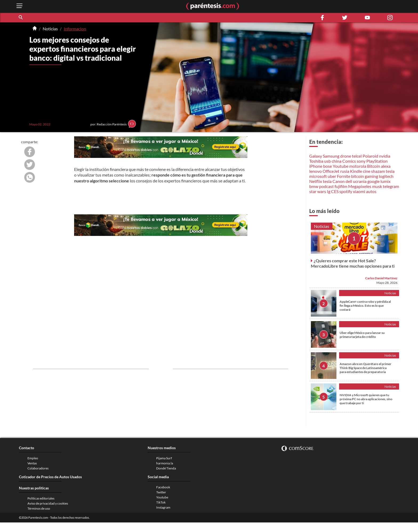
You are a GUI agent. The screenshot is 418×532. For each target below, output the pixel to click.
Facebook (163, 487)
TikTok (161, 502)
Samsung (331, 156)
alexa (386, 166)
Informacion (75, 29)
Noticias (50, 29)
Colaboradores (38, 468)
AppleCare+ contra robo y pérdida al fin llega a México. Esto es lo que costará (365, 306)
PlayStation (377, 161)
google (373, 181)
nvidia (385, 156)
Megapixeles (360, 186)
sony (361, 161)
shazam (378, 171)
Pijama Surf (164, 458)
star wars (318, 191)
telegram (391, 186)
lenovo (315, 171)
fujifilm (341, 186)
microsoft (318, 176)
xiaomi (359, 191)
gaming (371, 176)
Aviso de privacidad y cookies (48, 503)
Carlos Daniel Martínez (381, 278)
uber (332, 176)
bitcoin (357, 176)
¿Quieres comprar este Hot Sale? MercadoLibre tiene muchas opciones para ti (353, 263)
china (337, 161)
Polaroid (370, 156)
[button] (21, 18)
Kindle (356, 171)
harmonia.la (165, 463)
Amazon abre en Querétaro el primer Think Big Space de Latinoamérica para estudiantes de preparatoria (365, 368)
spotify (346, 191)
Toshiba (316, 161)
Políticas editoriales (41, 498)
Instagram (163, 507)
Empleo (33, 458)
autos (371, 191)
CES (335, 191)
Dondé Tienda (166, 468)
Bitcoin (374, 166)
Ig (329, 191)
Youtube (341, 166)
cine (367, 171)
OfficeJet (331, 171)
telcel (357, 156)
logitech (386, 176)
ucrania (360, 181)
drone (346, 156)
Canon (339, 181)
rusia (345, 171)
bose (327, 166)
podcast (326, 186)
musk (377, 186)
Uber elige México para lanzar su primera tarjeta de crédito (362, 335)
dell (349, 181)
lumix (385, 181)
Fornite (344, 176)
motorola (358, 166)
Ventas (32, 463)
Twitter (161, 492)
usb (327, 161)
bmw (314, 186)
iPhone (316, 166)
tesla (390, 171)
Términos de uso (39, 508)
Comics (349, 161)
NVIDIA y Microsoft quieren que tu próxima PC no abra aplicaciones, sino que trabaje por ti (366, 399)
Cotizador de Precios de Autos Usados (50, 477)
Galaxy (316, 156)
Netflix (316, 181)
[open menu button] (19, 6)
